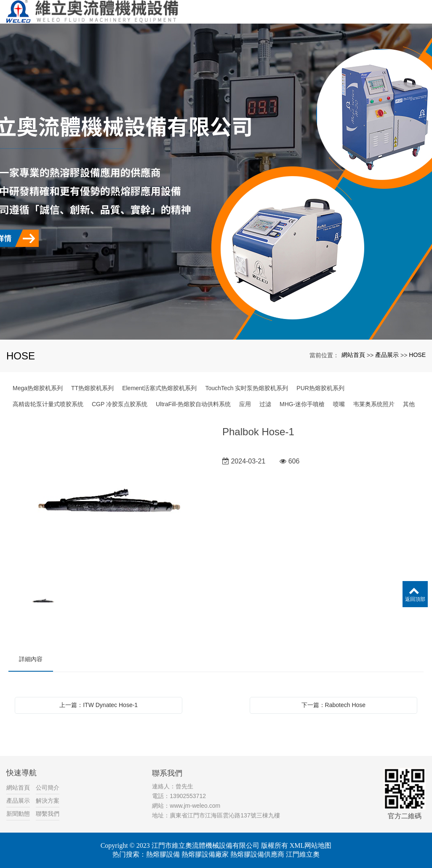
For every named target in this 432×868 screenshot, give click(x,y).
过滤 (265, 404)
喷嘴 (339, 404)
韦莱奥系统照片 (374, 404)
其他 (409, 404)
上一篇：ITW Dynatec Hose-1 (99, 705)
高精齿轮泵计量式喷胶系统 (48, 404)
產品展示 (387, 355)
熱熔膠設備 (163, 854)
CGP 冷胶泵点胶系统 (120, 404)
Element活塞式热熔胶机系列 (159, 388)
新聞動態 (18, 814)
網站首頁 (353, 355)
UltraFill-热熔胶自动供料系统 (193, 404)
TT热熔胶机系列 (92, 388)
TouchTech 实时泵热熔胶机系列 (247, 388)
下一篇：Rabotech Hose (334, 705)
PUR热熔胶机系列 (320, 388)
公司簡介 (48, 788)
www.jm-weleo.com (195, 806)
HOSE (417, 355)
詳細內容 (31, 659)
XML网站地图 (311, 845)
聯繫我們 (48, 814)
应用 (245, 404)
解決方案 (48, 801)
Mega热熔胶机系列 (38, 388)
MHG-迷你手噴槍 (302, 404)
